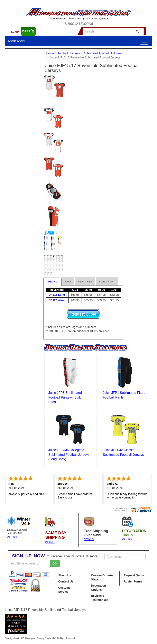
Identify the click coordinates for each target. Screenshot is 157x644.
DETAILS (12, 537)
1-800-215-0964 (78, 24)
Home (50, 53)
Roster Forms (133, 581)
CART (28, 31)
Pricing (52, 282)
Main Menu (17, 41)
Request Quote (134, 575)
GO (55, 563)
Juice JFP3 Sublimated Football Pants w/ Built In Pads (66, 397)
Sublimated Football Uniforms (102, 53)
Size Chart (107, 282)
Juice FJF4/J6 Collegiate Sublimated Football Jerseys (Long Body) (69, 455)
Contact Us (66, 581)
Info (68, 282)
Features (85, 282)
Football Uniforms (69, 53)
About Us (65, 575)
